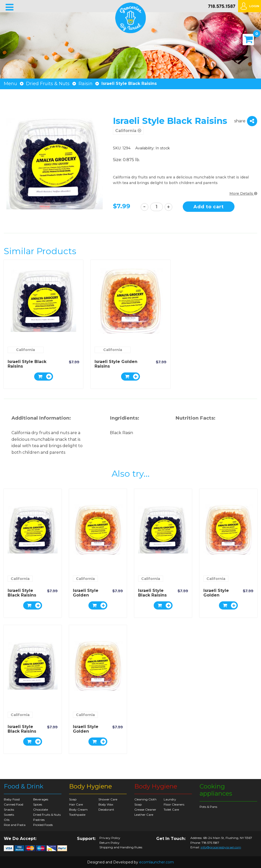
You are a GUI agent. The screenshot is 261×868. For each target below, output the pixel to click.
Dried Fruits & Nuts (48, 84)
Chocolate (41, 809)
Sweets (9, 815)
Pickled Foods (43, 825)
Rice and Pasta (15, 825)
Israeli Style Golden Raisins (116, 364)
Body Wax (106, 804)
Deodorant (106, 809)
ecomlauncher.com (156, 862)
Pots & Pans (208, 807)
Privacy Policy (110, 838)
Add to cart (209, 207)
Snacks (9, 809)
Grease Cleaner (145, 809)
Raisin (86, 84)
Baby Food (12, 799)
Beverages (41, 799)
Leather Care (144, 815)
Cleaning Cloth (145, 799)
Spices (38, 804)
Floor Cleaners (174, 804)
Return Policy (109, 843)
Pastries (39, 820)
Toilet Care (171, 809)
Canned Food (14, 804)
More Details (243, 193)
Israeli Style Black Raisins (27, 364)
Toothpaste (77, 815)
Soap (73, 799)
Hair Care (76, 804)
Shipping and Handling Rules (121, 847)
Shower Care (108, 799)
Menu (10, 84)
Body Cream (78, 809)
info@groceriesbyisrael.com (221, 847)
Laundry (170, 799)
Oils (7, 820)
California (128, 131)
